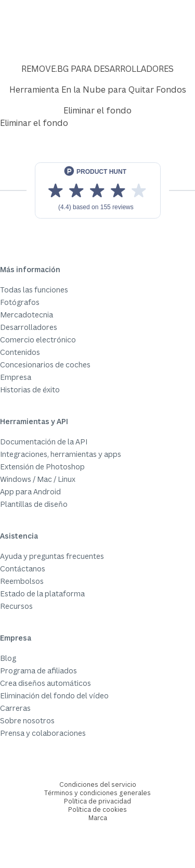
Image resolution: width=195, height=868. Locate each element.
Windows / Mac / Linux (38, 479)
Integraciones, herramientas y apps (61, 454)
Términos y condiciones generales (97, 793)
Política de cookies (97, 809)
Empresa (16, 377)
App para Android (30, 492)
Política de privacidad (97, 801)
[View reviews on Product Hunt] (98, 190)
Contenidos (20, 352)
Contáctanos (23, 569)
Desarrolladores (29, 327)
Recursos (16, 606)
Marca (98, 818)
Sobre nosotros (27, 720)
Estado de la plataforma (42, 593)
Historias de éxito (30, 390)
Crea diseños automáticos (45, 683)
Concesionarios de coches (45, 365)
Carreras (15, 708)
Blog (8, 658)
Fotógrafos (20, 302)
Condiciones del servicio (98, 784)
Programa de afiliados (38, 671)
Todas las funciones (34, 290)
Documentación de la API (44, 442)
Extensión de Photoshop (42, 467)
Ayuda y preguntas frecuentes (52, 556)
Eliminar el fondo (97, 110)
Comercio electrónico (38, 340)
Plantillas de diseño (34, 504)
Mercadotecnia (27, 315)
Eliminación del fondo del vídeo (54, 695)
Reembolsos (22, 581)
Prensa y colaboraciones (43, 733)
